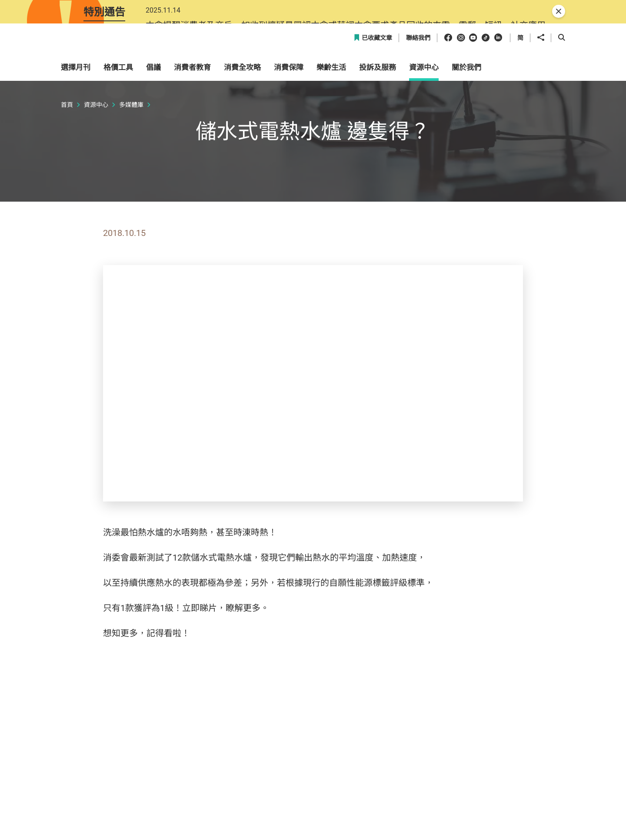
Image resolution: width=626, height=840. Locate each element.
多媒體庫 (131, 203)
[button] (529, 110)
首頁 (67, 203)
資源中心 (96, 203)
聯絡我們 (418, 137)
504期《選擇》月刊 (210, 732)
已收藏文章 (373, 137)
